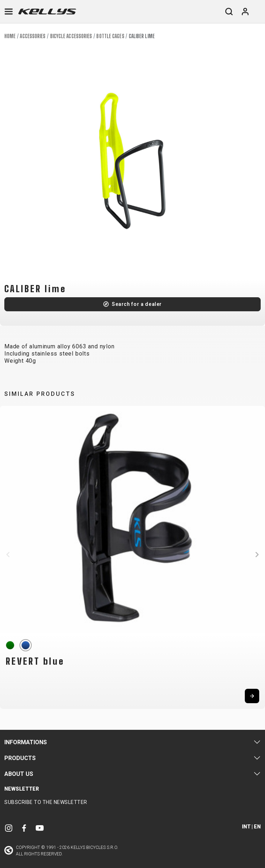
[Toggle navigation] (9, 12)
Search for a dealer (137, 304)
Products (20, 758)
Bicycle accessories (71, 36)
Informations (26, 742)
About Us (19, 774)
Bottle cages (110, 36)
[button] (8, 555)
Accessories (33, 36)
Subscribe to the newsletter (46, 802)
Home (10, 36)
